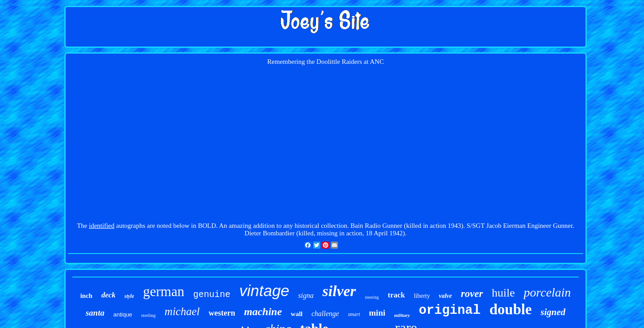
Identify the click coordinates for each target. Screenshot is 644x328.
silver (339, 291)
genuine (212, 295)
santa (95, 313)
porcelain (547, 292)
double (510, 309)
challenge (325, 314)
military (402, 315)
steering (372, 297)
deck (108, 295)
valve (445, 296)
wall (297, 314)
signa (306, 295)
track (396, 295)
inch (86, 296)
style (129, 296)
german (163, 291)
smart (354, 314)
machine (263, 312)
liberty (422, 296)
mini (377, 313)
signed (553, 312)
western (222, 313)
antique (123, 314)
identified (102, 226)
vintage (264, 291)
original (450, 310)
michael (182, 311)
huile (503, 293)
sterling (148, 315)
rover (472, 294)
